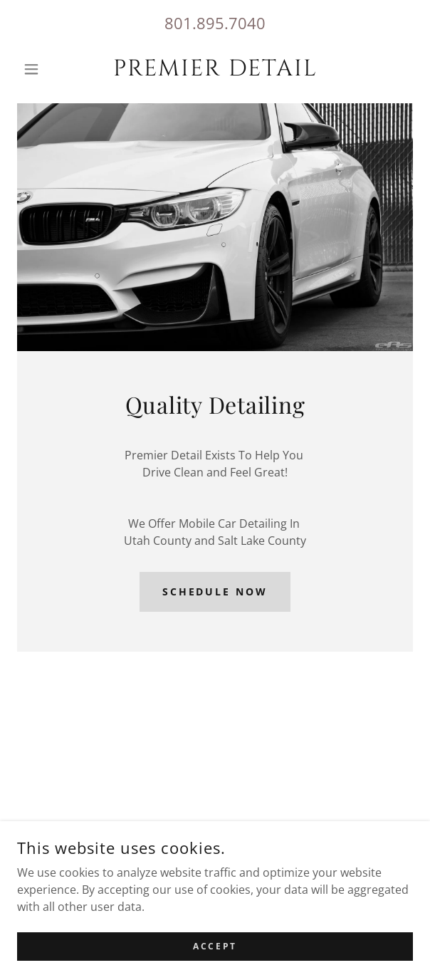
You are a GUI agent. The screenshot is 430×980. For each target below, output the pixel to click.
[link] (215, 69)
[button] (47, 69)
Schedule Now (215, 591)
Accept (215, 946)
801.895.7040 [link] (215, 23)
